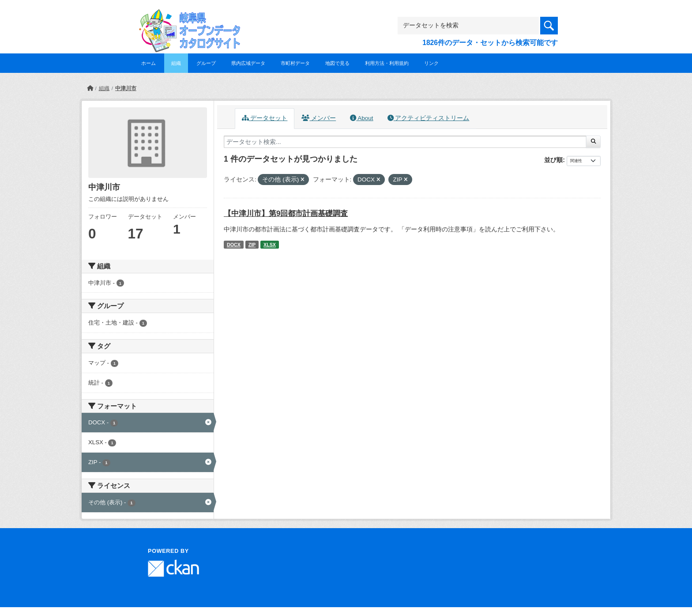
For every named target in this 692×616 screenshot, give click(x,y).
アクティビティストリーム (429, 118)
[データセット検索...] (405, 142)
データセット (265, 118)
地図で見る (337, 63)
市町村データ (295, 63)
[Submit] (593, 142)
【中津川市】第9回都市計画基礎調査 (286, 214)
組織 (176, 63)
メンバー (319, 118)
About (361, 118)
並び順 (553, 160)
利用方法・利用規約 (387, 63)
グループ (206, 63)
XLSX (270, 245)
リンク (431, 63)
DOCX (234, 245)
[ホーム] (90, 88)
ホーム (149, 63)
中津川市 (126, 88)
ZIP (252, 245)
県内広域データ (248, 63)
